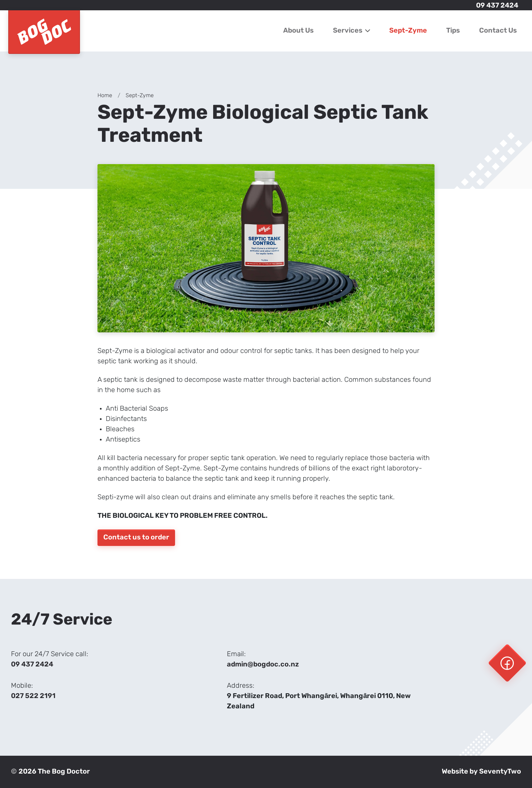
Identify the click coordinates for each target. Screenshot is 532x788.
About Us (298, 31)
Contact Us (498, 31)
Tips (453, 31)
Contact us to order (136, 538)
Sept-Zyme (408, 31)
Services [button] (351, 31)
